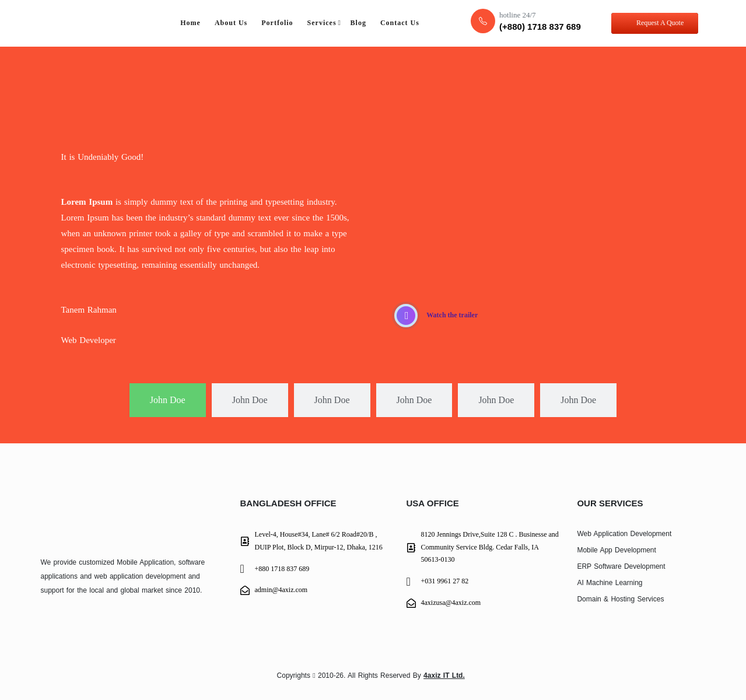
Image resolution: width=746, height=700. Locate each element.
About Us (231, 23)
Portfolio (277, 23)
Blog (358, 23)
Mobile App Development (616, 550)
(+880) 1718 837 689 (540, 27)
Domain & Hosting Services (620, 599)
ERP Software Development (621, 566)
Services (322, 23)
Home (190, 23)
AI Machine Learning (610, 583)
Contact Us (400, 23)
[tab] (168, 400)
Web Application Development (624, 534)
